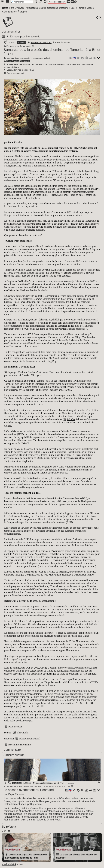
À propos (22, 12)
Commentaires (9, 12)
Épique (43, 8)
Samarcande (87, 64)
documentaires (11, 32)
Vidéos (90, 8)
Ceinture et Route (39, 64)
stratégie (11, 58)
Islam (68, 64)
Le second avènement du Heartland (29, 790)
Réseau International (30, 739)
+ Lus (72, 8)
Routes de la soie (14, 64)
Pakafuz (71, 419)
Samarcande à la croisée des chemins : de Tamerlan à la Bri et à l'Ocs (37, 786)
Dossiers (63, 8)
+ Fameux (81, 8)
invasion (19, 58)
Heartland (76, 64)
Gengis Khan (28, 70)
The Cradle (25, 61)
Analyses (20, 8)
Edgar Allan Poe (14, 70)
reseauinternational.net (41, 43)
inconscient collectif (42, 58)
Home (5, 8)
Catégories (52, 8)
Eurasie (26, 64)
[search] (22, 2)
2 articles (22, 43)
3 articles (17, 783)
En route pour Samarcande (23, 37)
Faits (12, 8)
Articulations (32, 8)
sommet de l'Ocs (11, 67)
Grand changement (15, 73)
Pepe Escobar (13, 61)
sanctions (28, 58)
